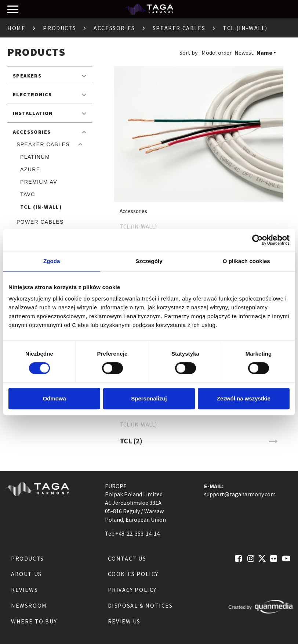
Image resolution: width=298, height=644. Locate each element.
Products (59, 28)
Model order (217, 53)
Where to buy (34, 621)
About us (26, 574)
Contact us (127, 558)
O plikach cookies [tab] (246, 261)
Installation (33, 113)
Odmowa (54, 398)
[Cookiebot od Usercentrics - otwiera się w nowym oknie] (257, 240)
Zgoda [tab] (52, 261)
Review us (124, 621)
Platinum (35, 157)
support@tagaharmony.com (240, 494)
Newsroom (29, 605)
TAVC (28, 194)
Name (264, 53)
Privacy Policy (132, 590)
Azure (30, 169)
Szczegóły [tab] (149, 261)
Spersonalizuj (149, 398)
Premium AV (39, 182)
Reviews (24, 590)
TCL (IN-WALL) (41, 207)
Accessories (114, 28)
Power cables (40, 222)
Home (16, 28)
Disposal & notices (140, 605)
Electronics (32, 94)
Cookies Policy (133, 574)
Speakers (27, 76)
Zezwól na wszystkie (244, 398)
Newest (244, 53)
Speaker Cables (179, 28)
